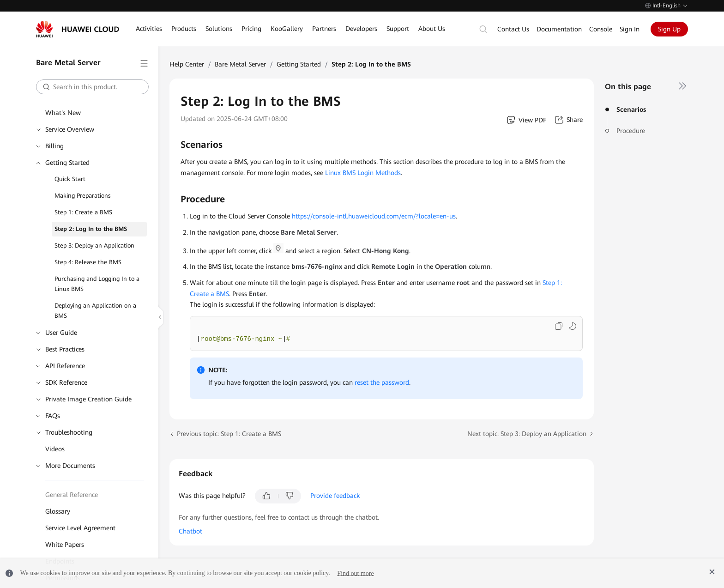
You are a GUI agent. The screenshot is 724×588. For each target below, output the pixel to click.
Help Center (187, 64)
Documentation (559, 29)
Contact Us (513, 29)
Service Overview (70, 129)
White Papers (65, 545)
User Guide (61, 333)
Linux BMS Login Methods (363, 173)
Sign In (630, 29)
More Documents (70, 466)
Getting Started (67, 163)
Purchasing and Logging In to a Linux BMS (97, 284)
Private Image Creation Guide (88, 399)
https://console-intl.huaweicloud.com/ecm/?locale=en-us (373, 216)
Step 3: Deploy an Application (94, 246)
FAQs (53, 416)
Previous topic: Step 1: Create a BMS (229, 434)
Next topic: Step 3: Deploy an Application (527, 434)
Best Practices (65, 349)
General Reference (72, 495)
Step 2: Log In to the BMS (91, 229)
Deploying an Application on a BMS (95, 311)
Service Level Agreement (80, 528)
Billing (54, 146)
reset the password (382, 382)
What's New (63, 113)
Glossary (58, 511)
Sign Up (669, 29)
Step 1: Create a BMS (83, 212)
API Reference (65, 366)
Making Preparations (83, 196)
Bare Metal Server (240, 64)
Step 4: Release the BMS (88, 262)
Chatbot (190, 531)
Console (601, 29)
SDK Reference (66, 382)
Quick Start (70, 179)
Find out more (355, 573)
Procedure (631, 131)
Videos (55, 449)
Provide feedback (335, 496)
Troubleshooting (69, 432)
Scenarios (631, 109)
